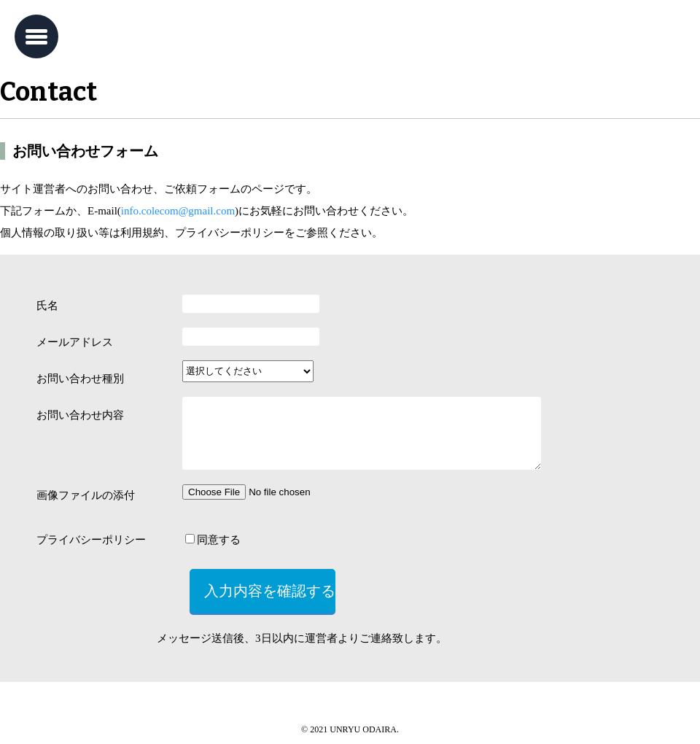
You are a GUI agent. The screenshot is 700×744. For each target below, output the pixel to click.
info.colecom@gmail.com (178, 211)
